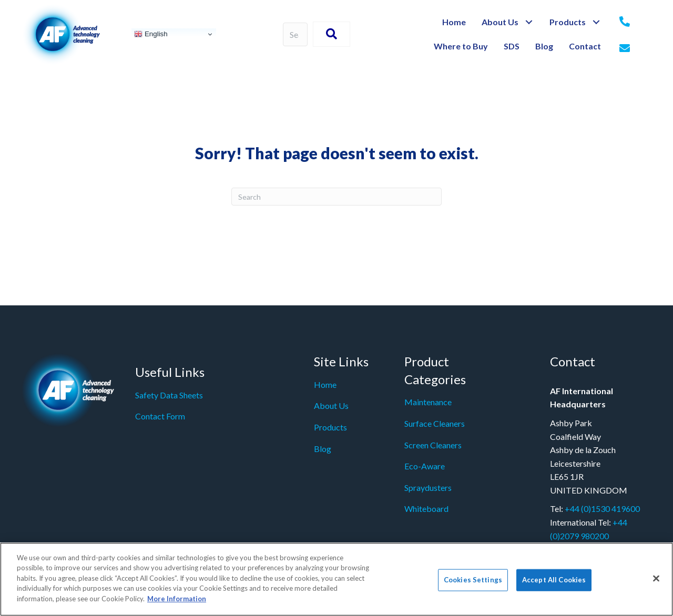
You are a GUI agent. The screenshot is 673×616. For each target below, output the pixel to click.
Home (325, 384)
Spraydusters (428, 487)
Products (330, 427)
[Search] (336, 197)
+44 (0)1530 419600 (602, 509)
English (151, 34)
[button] (529, 22)
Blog (323, 449)
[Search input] (295, 34)
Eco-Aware (425, 466)
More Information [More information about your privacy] (177, 603)
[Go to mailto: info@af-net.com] (625, 49)
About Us (331, 405)
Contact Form (160, 416)
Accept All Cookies (554, 584)
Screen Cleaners (433, 445)
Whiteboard (426, 509)
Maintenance (428, 402)
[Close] (656, 583)
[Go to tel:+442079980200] (625, 22)
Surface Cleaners (435, 423)
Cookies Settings (473, 584)
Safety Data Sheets (169, 395)
